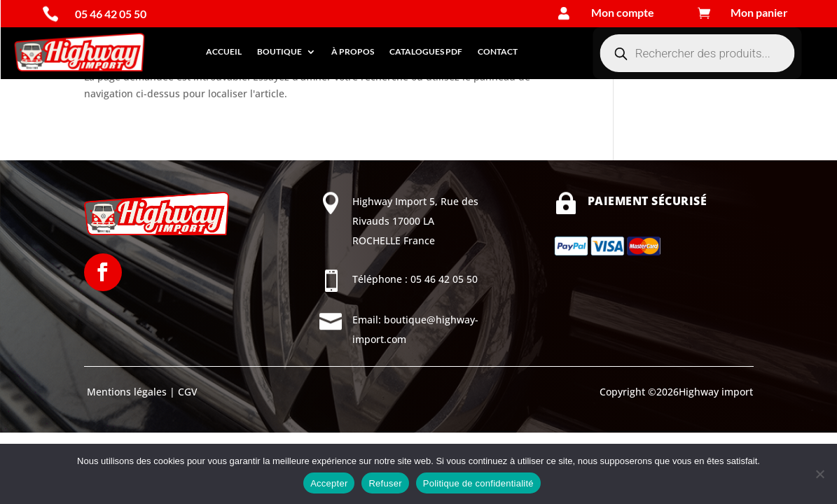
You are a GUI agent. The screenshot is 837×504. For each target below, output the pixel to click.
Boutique (279, 51)
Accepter (329, 483)
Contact (498, 51)
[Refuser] (819, 474)
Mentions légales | (130, 392)
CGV (186, 392)
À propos (353, 51)
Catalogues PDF (426, 51)
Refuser (385, 483)
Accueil (224, 51)
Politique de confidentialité (478, 483)
